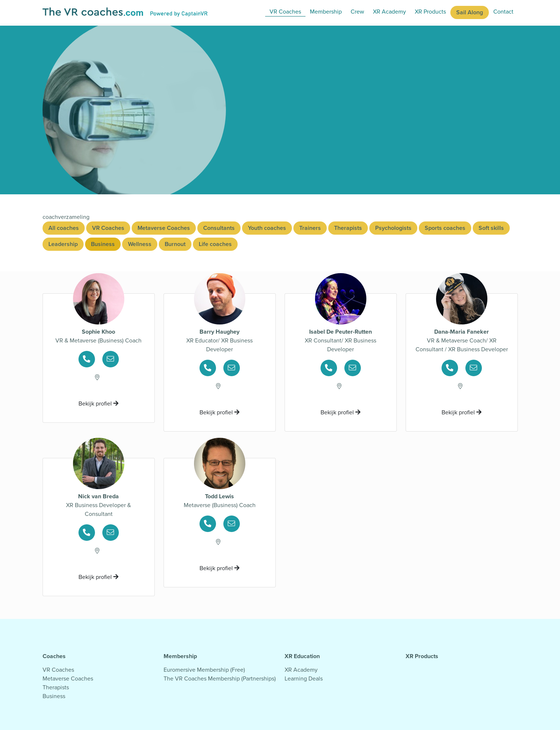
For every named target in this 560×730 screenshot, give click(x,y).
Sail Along (470, 12)
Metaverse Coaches (164, 228)
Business (103, 244)
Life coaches (215, 244)
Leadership (63, 244)
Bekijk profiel (98, 403)
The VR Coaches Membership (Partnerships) (220, 678)
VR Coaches (285, 12)
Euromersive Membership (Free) (204, 670)
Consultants (219, 228)
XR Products (430, 12)
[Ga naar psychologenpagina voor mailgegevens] (111, 360)
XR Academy (389, 12)
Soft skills (491, 228)
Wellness (140, 244)
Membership (326, 12)
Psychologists (393, 228)
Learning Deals (304, 678)
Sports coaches (445, 228)
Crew (357, 12)
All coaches (64, 228)
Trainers (310, 228)
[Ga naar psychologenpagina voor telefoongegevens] (90, 360)
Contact (503, 12)
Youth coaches (267, 228)
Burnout (175, 244)
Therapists (348, 228)
